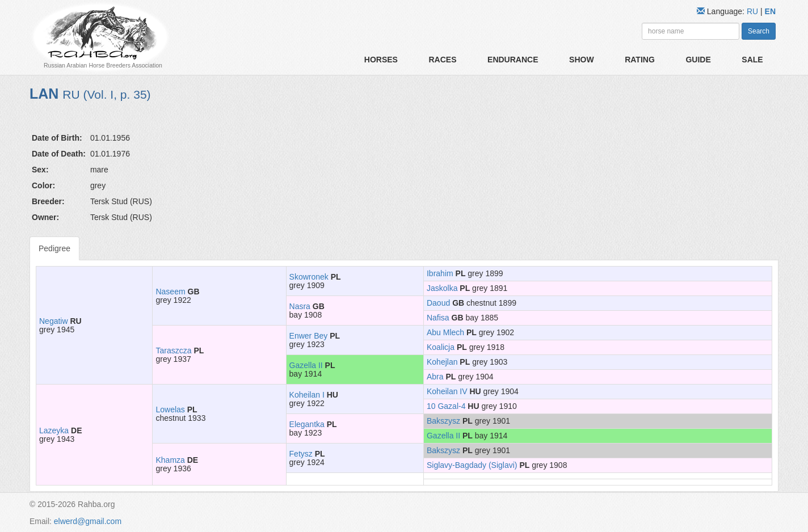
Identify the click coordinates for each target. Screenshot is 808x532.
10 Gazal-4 (446, 406)
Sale (752, 60)
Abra (435, 377)
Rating (640, 60)
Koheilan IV (447, 391)
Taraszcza (173, 351)
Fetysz (301, 454)
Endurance (513, 60)
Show (582, 60)
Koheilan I (307, 395)
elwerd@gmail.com (88, 521)
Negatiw (54, 321)
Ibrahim (440, 273)
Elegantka (307, 424)
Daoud (438, 303)
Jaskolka (442, 288)
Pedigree (54, 248)
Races (442, 60)
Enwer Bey (309, 336)
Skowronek (309, 277)
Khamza (170, 460)
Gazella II (306, 365)
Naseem (170, 292)
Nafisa (438, 318)
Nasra (300, 306)
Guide (698, 60)
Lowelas (170, 409)
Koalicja (441, 347)
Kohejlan (442, 362)
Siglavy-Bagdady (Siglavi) (472, 465)
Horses (381, 60)
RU (754, 11)
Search (759, 31)
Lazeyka (54, 430)
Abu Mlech (445, 332)
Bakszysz (443, 421)
